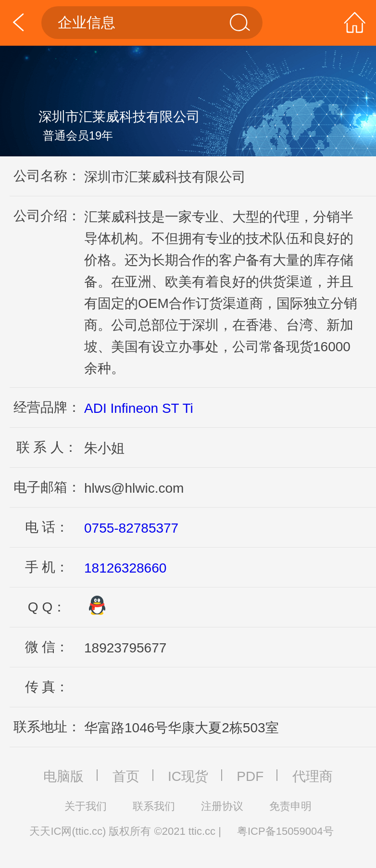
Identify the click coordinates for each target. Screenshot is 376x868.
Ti (188, 408)
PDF (250, 776)
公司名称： (47, 176)
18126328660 (125, 568)
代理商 (313, 776)
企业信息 (155, 23)
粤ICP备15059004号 (285, 831)
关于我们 (86, 806)
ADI (95, 408)
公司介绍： (47, 216)
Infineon (134, 408)
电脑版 (63, 776)
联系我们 (154, 806)
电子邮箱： (47, 487)
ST (170, 408)
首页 (126, 776)
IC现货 (188, 776)
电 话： (47, 527)
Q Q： (47, 607)
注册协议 (222, 806)
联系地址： (47, 727)
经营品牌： (47, 407)
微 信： (47, 647)
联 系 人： (47, 447)
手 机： (47, 567)
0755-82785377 (131, 528)
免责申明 (290, 806)
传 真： (47, 687)
